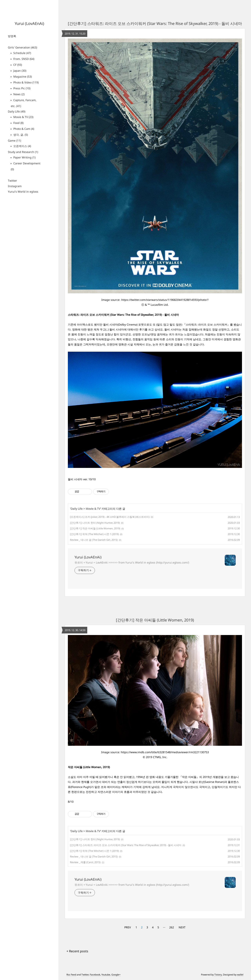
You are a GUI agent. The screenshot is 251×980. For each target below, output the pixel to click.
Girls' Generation (22, 47)
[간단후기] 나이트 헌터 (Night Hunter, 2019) (95, 523)
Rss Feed (71, 975)
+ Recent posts (77, 951)
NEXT (182, 927)
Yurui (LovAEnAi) (29, 23)
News (19, 94)
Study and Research (23, 152)
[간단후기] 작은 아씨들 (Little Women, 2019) (95, 528)
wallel (240, 975)
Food (18, 123)
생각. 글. (20, 135)
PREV (128, 927)
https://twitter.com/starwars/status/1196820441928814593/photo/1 (165, 300)
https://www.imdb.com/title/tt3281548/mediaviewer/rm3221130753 (165, 752)
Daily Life (17, 111)
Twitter (12, 181)
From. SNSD (23, 59)
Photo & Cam (23, 129)
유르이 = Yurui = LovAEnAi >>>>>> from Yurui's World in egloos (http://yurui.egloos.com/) (132, 562)
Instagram (15, 186)
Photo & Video (26, 82)
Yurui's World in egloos (23, 192)
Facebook (95, 975)
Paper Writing (24, 157)
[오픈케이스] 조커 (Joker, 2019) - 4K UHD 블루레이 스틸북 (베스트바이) (110, 517)
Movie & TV (23, 117)
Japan (19, 71)
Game (14, 140)
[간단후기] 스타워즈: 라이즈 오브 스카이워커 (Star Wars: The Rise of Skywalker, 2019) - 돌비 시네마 (155, 23)
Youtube (106, 975)
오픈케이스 (22, 146)
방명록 (12, 36)
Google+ (116, 975)
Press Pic (21, 88)
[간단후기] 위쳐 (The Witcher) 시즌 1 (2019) (94, 534)
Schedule (22, 53)
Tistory (218, 975)
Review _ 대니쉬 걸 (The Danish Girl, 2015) (94, 540)
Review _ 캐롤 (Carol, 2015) (85, 862)
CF (17, 65)
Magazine (22, 76)
